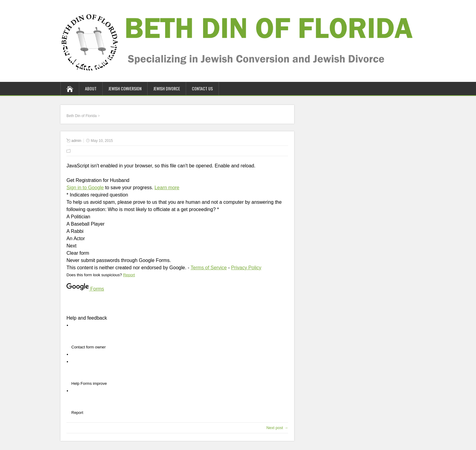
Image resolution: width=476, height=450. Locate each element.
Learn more (167, 188)
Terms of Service (209, 268)
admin (76, 141)
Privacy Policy (246, 268)
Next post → (277, 428)
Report (129, 275)
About (91, 88)
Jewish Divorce (167, 88)
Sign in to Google (85, 188)
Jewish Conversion (125, 88)
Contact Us (202, 88)
